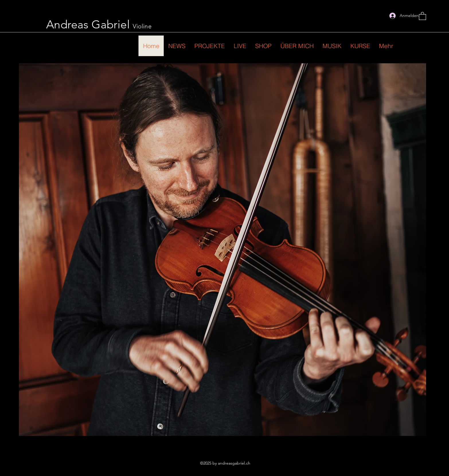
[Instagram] (380, 16)
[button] (422, 16)
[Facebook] (372, 16)
